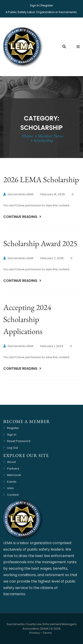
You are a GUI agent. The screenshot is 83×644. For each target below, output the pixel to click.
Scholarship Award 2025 (40, 243)
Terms (47, 633)
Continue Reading (21, 217)
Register (47, 5)
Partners (13, 469)
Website (53, 634)
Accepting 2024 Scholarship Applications (27, 319)
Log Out (13, 448)
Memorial (14, 475)
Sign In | (35, 5)
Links (10, 488)
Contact (13, 495)
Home (28, 136)
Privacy (35, 633)
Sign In (12, 435)
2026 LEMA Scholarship (41, 179)
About (11, 462)
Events (12, 482)
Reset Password (19, 441)
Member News (51, 136)
